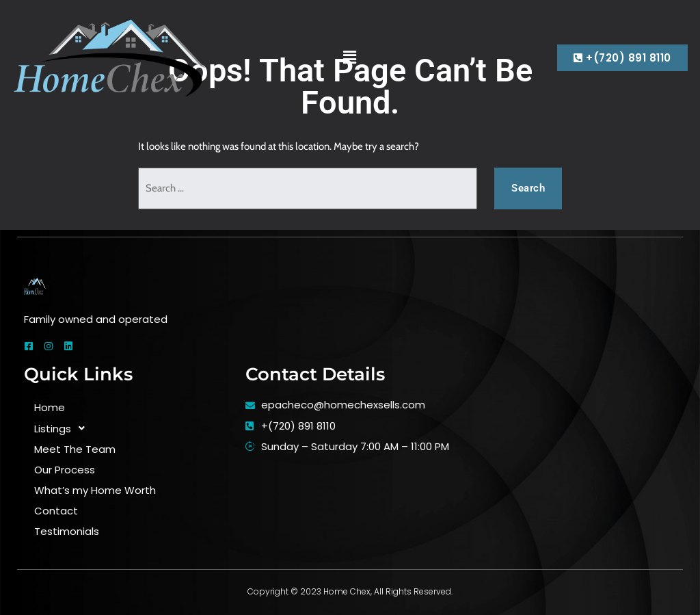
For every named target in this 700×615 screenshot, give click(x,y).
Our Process (65, 470)
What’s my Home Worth (95, 490)
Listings (63, 429)
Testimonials (67, 531)
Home (50, 407)
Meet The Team (75, 449)
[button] (350, 57)
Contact (56, 511)
